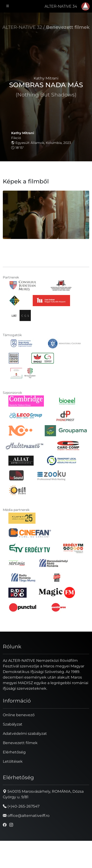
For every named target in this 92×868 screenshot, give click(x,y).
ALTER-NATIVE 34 (61, 6)
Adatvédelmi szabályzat (25, 734)
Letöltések (13, 761)
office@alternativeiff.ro (26, 816)
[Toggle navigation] (8, 6)
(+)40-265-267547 (21, 806)
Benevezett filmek (68, 27)
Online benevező (19, 715)
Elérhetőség (14, 752)
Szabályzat (13, 724)
